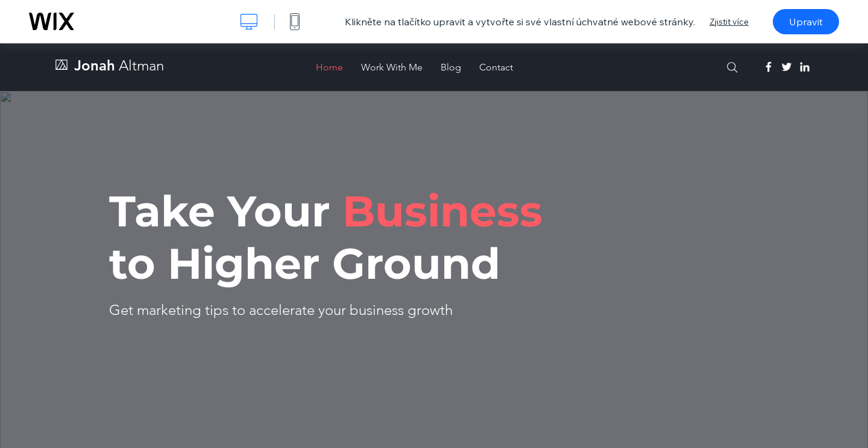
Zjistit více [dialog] (729, 22)
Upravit (806, 22)
